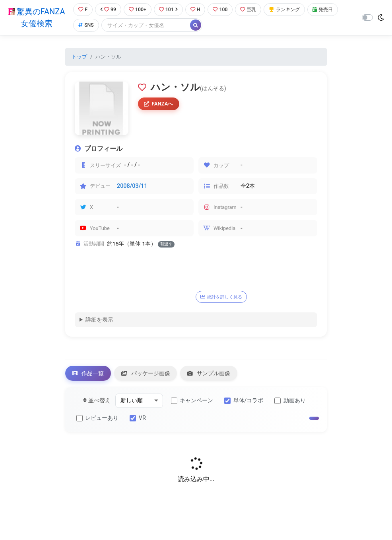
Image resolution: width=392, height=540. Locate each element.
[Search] (146, 26)
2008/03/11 (132, 186)
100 (223, 10)
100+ (138, 10)
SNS (85, 26)
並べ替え (97, 403)
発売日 (330, 10)
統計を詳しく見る (223, 297)
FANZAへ (160, 105)
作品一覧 (89, 375)
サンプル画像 (214, 375)
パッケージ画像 (149, 375)
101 (170, 10)
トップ (79, 57)
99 (108, 10)
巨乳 (252, 10)
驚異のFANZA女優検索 (36, 18)
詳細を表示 (99, 321)
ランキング (290, 10)
